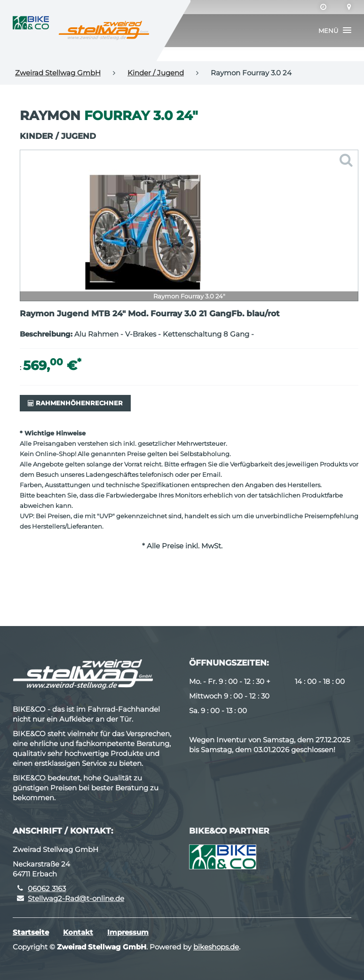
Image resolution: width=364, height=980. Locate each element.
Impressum (128, 932)
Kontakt (78, 932)
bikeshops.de (216, 947)
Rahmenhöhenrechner (75, 403)
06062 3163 (47, 888)
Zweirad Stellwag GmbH (58, 73)
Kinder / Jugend (156, 73)
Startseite (31, 932)
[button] (335, 31)
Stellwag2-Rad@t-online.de (76, 898)
